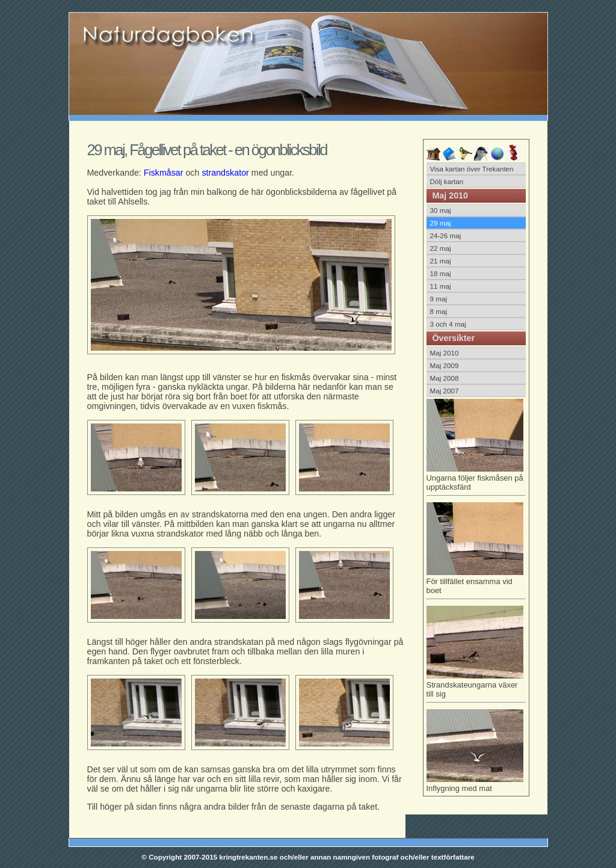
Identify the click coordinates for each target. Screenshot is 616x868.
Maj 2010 (445, 353)
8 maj (439, 311)
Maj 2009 (445, 365)
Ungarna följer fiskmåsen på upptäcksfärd (476, 480)
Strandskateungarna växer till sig (476, 687)
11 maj (441, 286)
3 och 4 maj (448, 324)
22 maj (441, 248)
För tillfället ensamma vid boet (476, 584)
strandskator (225, 173)
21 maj (441, 261)
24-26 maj (446, 235)
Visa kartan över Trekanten (472, 169)
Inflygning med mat (475, 784)
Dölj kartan (447, 181)
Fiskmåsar (164, 173)
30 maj (441, 210)
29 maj (441, 223)
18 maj (441, 273)
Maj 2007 (445, 391)
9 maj (439, 299)
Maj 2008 (445, 378)
